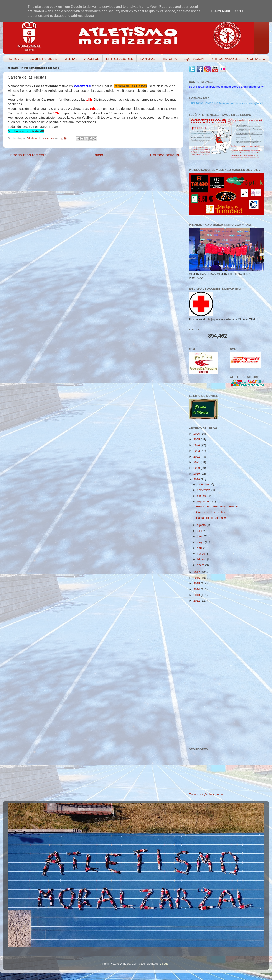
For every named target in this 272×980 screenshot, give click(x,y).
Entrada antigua (165, 155)
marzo (201, 554)
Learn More (221, 11)
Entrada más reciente (27, 155)
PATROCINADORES (225, 59)
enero (201, 565)
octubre (202, 496)
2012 (197, 601)
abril (200, 548)
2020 (197, 468)
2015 (197, 583)
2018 (197, 479)
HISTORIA (169, 59)
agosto (202, 525)
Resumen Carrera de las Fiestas (217, 506)
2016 (197, 578)
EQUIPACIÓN (194, 59)
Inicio (98, 155)
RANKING (147, 59)
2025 (197, 439)
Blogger (164, 964)
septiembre (205, 501)
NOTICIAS (15, 59)
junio (200, 536)
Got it (240, 11)
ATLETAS (70, 59)
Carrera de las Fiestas (211, 512)
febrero (202, 559)
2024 (197, 445)
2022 (197, 457)
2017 (197, 572)
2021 (197, 462)
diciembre (204, 484)
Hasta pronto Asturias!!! (211, 518)
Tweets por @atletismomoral (207, 794)
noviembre (204, 490)
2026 (197, 434)
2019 (197, 474)
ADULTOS (92, 59)
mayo (201, 542)
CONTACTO (256, 59)
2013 (197, 595)
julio (200, 531)
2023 (197, 451)
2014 (197, 589)
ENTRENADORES (120, 59)
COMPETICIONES (43, 59)
